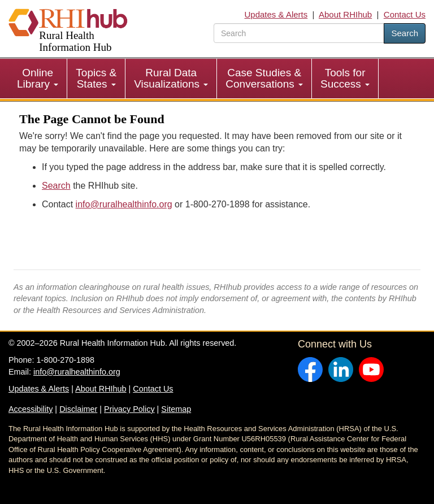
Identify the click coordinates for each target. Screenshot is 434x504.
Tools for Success (345, 78)
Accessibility (31, 409)
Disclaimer (78, 409)
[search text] (299, 33)
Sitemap (176, 409)
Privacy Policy (129, 409)
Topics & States (96, 78)
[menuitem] (38, 79)
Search (405, 33)
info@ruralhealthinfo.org (124, 204)
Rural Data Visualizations (171, 78)
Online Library (38, 78)
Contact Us (405, 14)
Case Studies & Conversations (264, 78)
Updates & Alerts (276, 14)
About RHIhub (345, 14)
